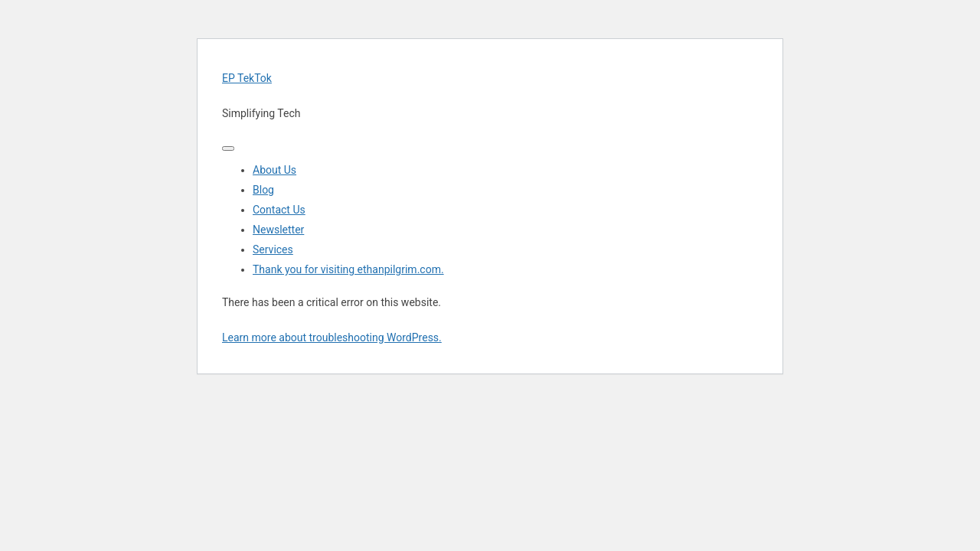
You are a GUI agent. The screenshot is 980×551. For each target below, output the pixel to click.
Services (273, 249)
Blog (263, 190)
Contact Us (279, 210)
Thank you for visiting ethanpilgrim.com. (348, 269)
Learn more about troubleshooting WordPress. (332, 337)
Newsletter (278, 230)
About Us (274, 170)
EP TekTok (247, 78)
